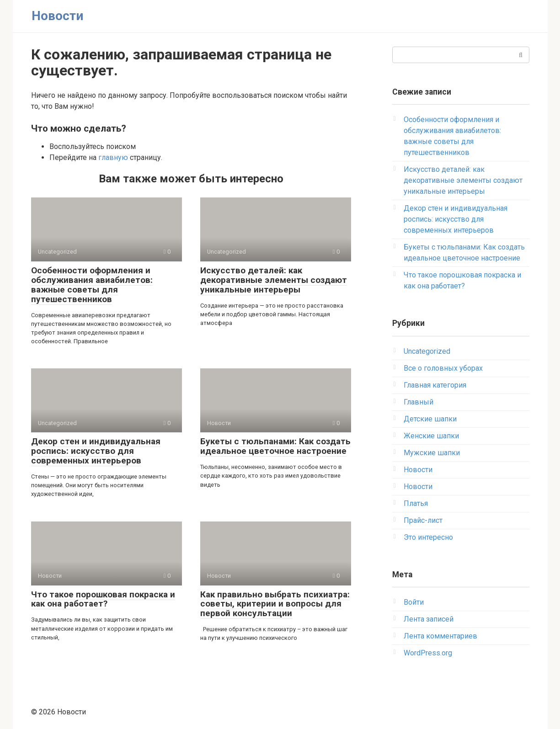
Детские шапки (430, 419)
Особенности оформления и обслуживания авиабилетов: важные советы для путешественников (92, 285)
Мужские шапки (432, 453)
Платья (416, 503)
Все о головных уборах (443, 368)
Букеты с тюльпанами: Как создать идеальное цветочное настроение (275, 446)
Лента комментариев (440, 636)
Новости (57, 16)
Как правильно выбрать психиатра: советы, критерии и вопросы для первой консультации (275, 604)
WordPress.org (428, 653)
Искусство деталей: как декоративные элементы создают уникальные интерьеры (274, 280)
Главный (419, 402)
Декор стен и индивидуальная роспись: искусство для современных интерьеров (96, 451)
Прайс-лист (423, 520)
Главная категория (435, 385)
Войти (414, 602)
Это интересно (428, 537)
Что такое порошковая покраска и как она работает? (103, 599)
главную (113, 157)
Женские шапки (431, 436)
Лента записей (429, 619)
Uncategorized (427, 351)
